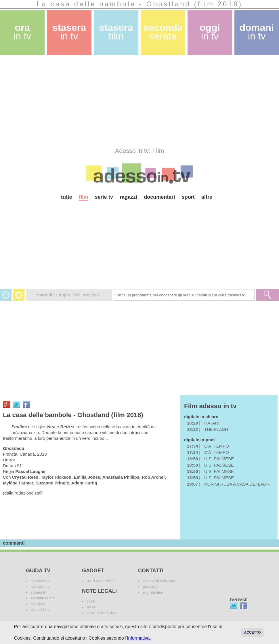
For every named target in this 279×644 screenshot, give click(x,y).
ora (22, 32)
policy (91, 607)
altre (207, 197)
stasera (69, 32)
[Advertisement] (98, 101)
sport (188, 197)
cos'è (91, 601)
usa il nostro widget (102, 581)
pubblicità (150, 587)
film (83, 197)
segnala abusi (154, 592)
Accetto (253, 632)
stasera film (40, 592)
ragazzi (128, 197)
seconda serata (43, 598)
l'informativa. (138, 638)
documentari (159, 197)
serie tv (104, 197)
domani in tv (40, 610)
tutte (67, 197)
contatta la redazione (159, 581)
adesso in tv (40, 587)
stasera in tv (40, 581)
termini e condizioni (102, 613)
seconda (163, 32)
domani (257, 32)
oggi (210, 32)
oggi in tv (38, 604)
